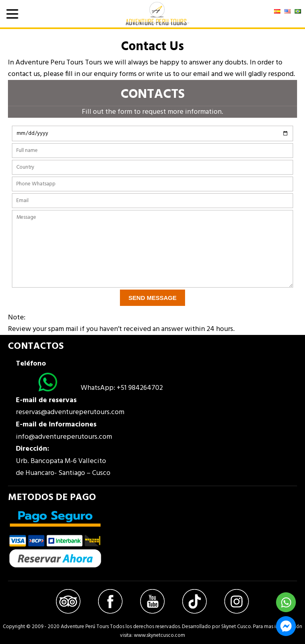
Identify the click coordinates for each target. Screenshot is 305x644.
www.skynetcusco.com (159, 635)
